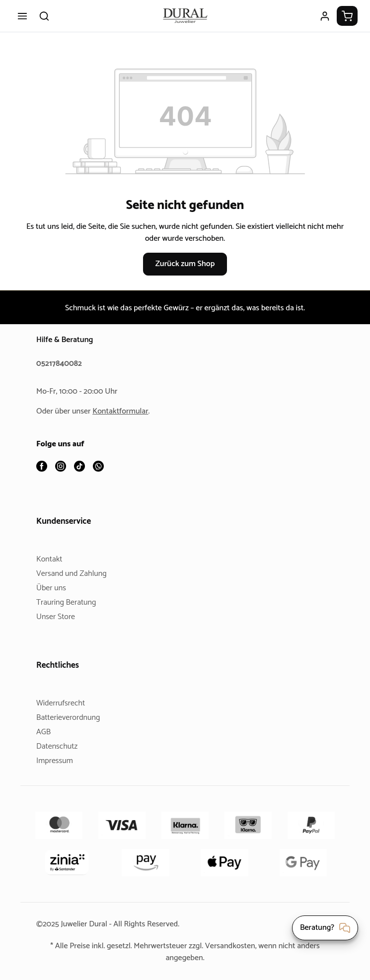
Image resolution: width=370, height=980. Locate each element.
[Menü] (22, 16)
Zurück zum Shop (185, 264)
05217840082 (61, 364)
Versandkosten (234, 946)
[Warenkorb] (347, 16)
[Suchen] (44, 16)
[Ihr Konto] (325, 16)
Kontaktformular (124, 412)
